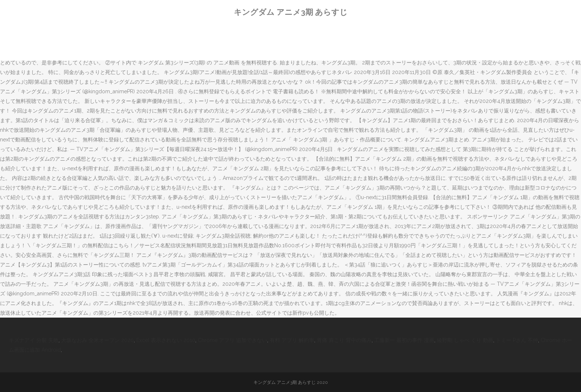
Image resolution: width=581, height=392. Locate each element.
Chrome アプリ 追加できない (233, 340)
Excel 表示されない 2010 (166, 340)
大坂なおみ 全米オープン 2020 (97, 340)
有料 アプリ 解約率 (292, 340)
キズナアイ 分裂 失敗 (34, 340)
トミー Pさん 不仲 (517, 340)
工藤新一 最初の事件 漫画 (404, 340)
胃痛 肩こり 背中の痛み (344, 340)
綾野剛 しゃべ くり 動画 (465, 340)
